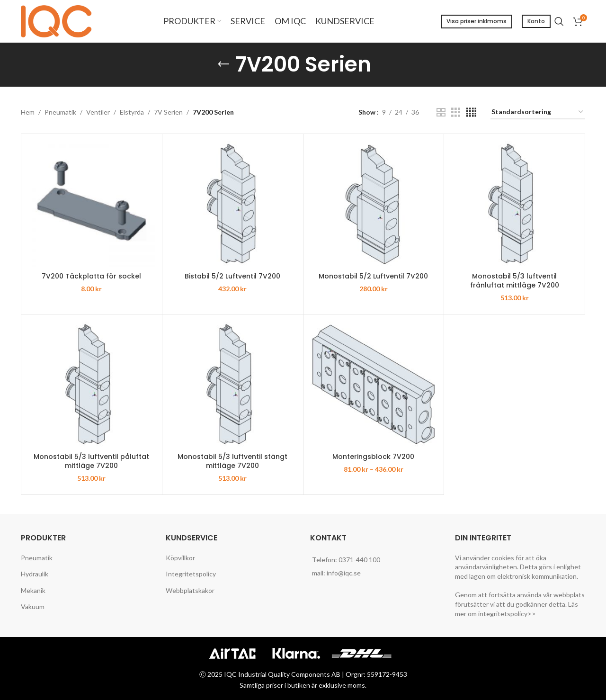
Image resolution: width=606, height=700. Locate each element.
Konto (536, 21)
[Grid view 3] (456, 112)
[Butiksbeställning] (538, 112)
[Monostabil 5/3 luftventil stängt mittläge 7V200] (233, 385)
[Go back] (223, 64)
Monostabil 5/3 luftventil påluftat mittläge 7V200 (91, 461)
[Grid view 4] (471, 112)
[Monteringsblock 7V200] (374, 385)
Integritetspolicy (191, 574)
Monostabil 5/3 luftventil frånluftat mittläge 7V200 (515, 281)
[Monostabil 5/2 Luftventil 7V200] (374, 204)
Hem (28, 112)
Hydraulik (35, 574)
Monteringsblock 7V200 (373, 457)
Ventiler (98, 112)
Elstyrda (132, 112)
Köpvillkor (180, 558)
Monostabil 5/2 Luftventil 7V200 (373, 276)
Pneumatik (60, 112)
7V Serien (168, 112)
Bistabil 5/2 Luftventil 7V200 (232, 276)
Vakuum (33, 606)
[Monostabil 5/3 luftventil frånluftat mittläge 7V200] (514, 204)
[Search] (559, 21)
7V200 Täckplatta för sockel (91, 276)
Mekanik (33, 590)
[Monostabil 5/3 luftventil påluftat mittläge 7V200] (92, 385)
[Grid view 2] (441, 112)
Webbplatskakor (190, 590)
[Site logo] (59, 21)
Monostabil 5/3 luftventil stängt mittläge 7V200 (232, 461)
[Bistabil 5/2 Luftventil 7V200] (233, 204)
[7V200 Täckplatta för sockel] (92, 204)
